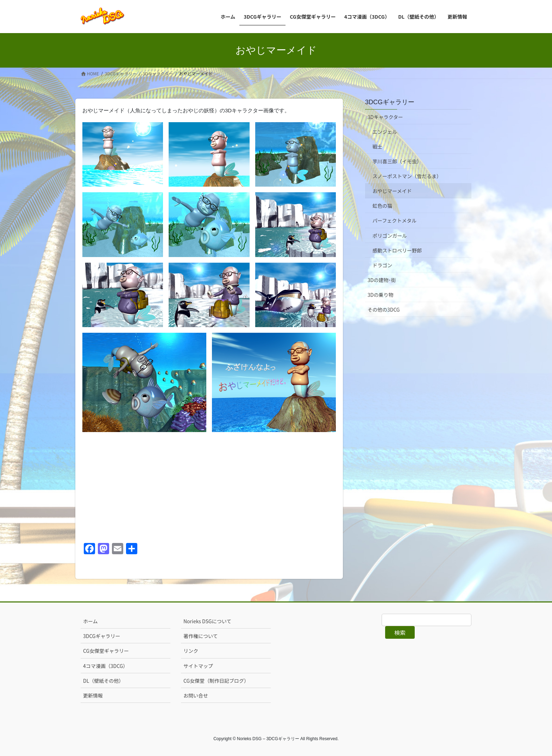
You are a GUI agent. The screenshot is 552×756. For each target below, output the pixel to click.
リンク (191, 651)
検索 (400, 632)
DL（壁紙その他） (103, 681)
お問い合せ (196, 695)
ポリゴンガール (390, 236)
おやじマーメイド (392, 191)
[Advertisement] (209, 487)
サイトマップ (198, 666)
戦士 (377, 146)
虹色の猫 (382, 206)
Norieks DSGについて (207, 621)
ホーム (90, 621)
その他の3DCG (384, 310)
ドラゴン (382, 265)
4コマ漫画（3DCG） (105, 666)
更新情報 (93, 695)
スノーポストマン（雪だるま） (407, 176)
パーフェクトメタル (394, 220)
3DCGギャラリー (390, 102)
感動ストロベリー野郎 (397, 250)
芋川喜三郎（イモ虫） (397, 161)
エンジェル (385, 132)
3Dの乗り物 (380, 295)
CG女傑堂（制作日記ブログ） (216, 681)
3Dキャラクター (385, 117)
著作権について (201, 636)
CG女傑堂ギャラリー (106, 651)
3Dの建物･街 (382, 280)
